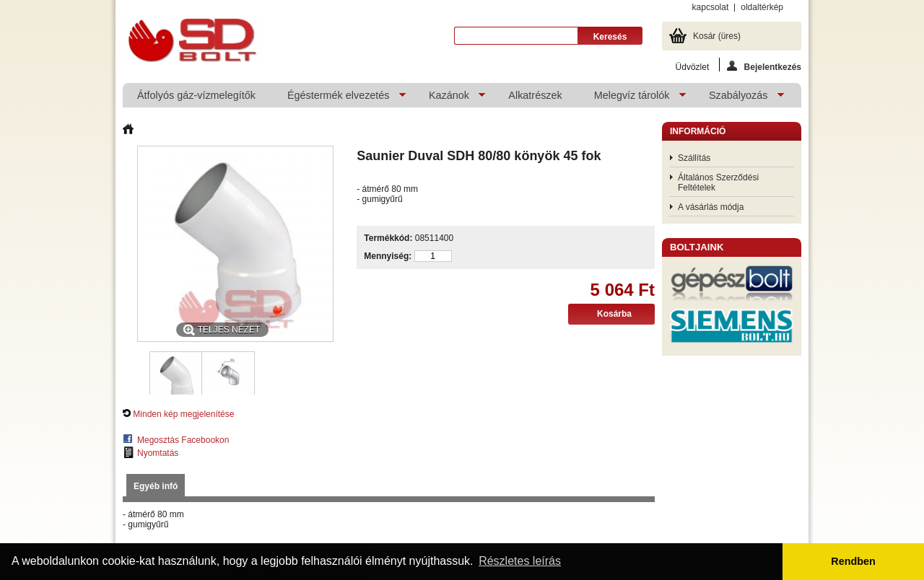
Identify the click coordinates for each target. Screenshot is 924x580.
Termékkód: (388, 238)
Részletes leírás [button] (520, 561)
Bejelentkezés (764, 66)
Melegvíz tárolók (633, 98)
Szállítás (694, 158)
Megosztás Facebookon (183, 440)
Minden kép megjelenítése (183, 414)
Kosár (717, 36)
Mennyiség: (388, 256)
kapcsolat (711, 7)
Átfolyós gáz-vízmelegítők (196, 95)
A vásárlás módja (711, 207)
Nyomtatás (158, 453)
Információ (698, 131)
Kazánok (450, 98)
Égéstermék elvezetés (339, 98)
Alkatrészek (535, 95)
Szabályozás (739, 98)
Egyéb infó (156, 486)
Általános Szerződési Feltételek (718, 183)
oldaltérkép (762, 7)
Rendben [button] (853, 561)
